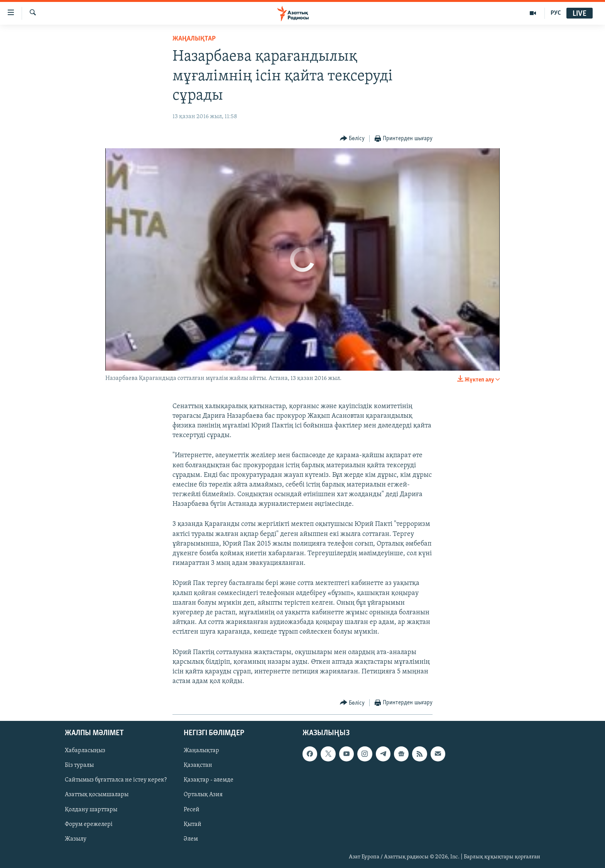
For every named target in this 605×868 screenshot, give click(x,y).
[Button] (352, 139)
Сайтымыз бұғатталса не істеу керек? (116, 780)
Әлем (191, 839)
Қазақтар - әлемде (209, 780)
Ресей (192, 810)
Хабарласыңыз (85, 751)
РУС (556, 13)
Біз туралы (79, 766)
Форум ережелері (89, 824)
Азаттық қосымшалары (97, 795)
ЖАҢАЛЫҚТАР (194, 39)
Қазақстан (198, 766)
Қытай (193, 824)
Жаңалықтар (201, 751)
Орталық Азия (203, 795)
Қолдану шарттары (91, 810)
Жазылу (76, 839)
